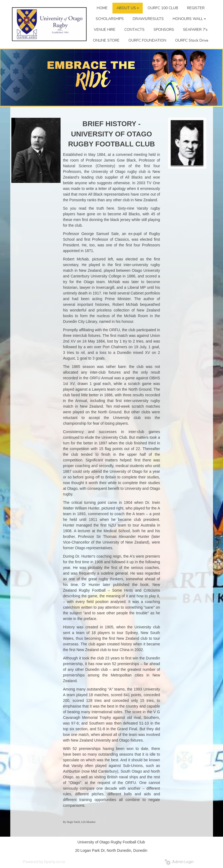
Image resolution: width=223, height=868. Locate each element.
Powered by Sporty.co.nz (44, 862)
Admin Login (179, 862)
